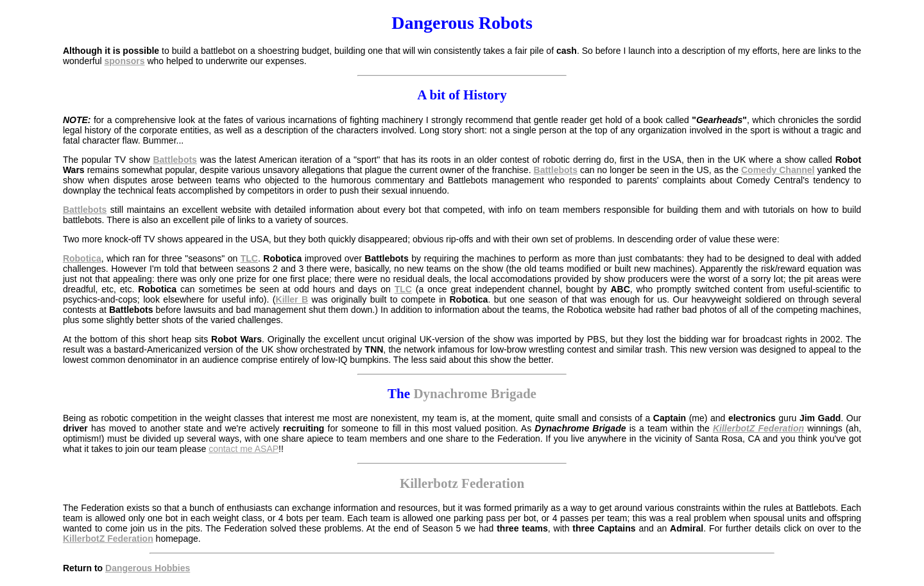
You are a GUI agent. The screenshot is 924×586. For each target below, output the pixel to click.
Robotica (82, 258)
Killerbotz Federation (462, 483)
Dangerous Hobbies (148, 568)
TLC (249, 258)
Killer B (292, 299)
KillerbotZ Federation (758, 428)
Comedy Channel (778, 170)
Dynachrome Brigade (475, 394)
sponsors (125, 61)
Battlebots (175, 160)
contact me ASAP (244, 449)
